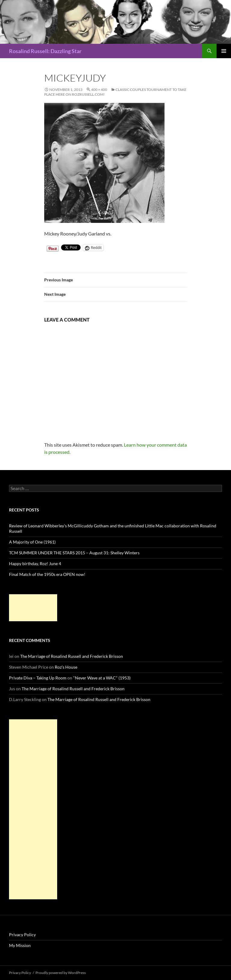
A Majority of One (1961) (32, 542)
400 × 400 (99, 90)
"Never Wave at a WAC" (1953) (102, 678)
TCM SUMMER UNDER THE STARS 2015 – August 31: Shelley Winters (74, 553)
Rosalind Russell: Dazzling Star (45, 51)
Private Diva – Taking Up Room (38, 678)
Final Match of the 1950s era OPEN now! (47, 574)
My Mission (20, 945)
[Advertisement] (33, 608)
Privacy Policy (22, 935)
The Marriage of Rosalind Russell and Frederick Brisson (72, 656)
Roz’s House (66, 667)
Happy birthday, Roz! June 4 (35, 563)
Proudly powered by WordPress (61, 973)
